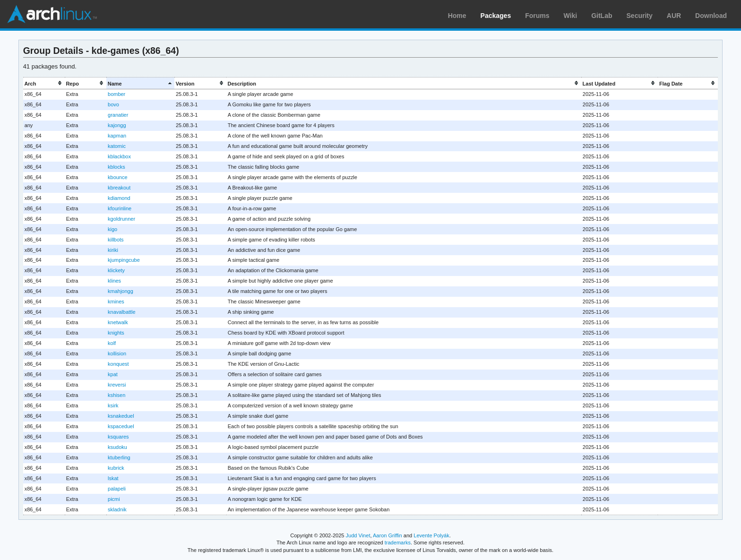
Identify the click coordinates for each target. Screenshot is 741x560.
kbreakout (119, 188)
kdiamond (119, 198)
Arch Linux (52, 14)
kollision (117, 353)
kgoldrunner (121, 219)
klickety (116, 270)
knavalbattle (122, 312)
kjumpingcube (124, 260)
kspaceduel (121, 426)
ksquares (118, 437)
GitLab (602, 16)
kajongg (117, 125)
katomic (117, 146)
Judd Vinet (358, 535)
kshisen (116, 395)
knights (116, 333)
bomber (116, 94)
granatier (118, 115)
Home (457, 16)
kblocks (116, 167)
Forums (537, 16)
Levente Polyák (431, 535)
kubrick (116, 468)
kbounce (118, 177)
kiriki (113, 250)
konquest (118, 364)
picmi (114, 499)
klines (114, 281)
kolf (112, 343)
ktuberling (119, 457)
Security (640, 16)
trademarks (398, 543)
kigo (112, 229)
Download (711, 16)
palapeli (117, 489)
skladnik (117, 509)
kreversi (117, 385)
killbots (116, 240)
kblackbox (119, 156)
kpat (113, 374)
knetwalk (118, 322)
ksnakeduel (121, 416)
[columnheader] (44, 83)
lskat (113, 478)
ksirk (113, 405)
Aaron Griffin (388, 535)
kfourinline (120, 208)
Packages (496, 16)
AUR (674, 16)
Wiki (571, 16)
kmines (116, 302)
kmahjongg (121, 291)
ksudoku (117, 447)
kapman (117, 136)
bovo (113, 104)
